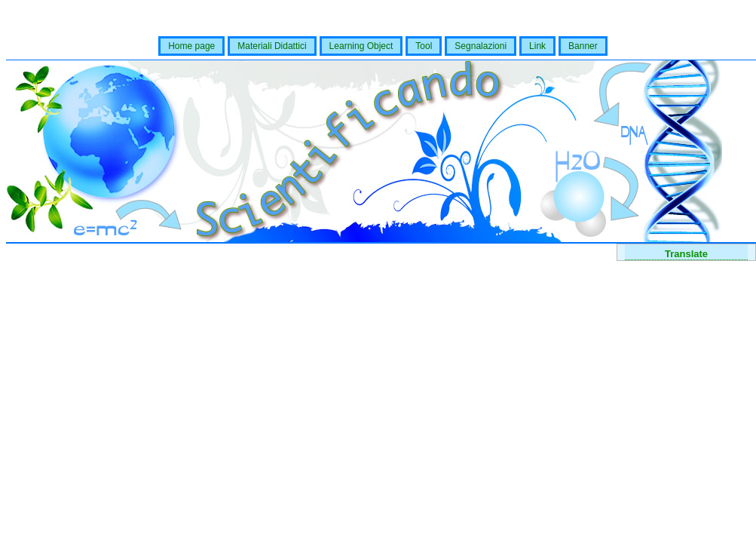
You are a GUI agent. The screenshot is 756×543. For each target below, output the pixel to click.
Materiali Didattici (272, 46)
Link (537, 46)
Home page (191, 46)
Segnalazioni (481, 46)
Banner (583, 46)
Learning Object (361, 46)
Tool (424, 46)
